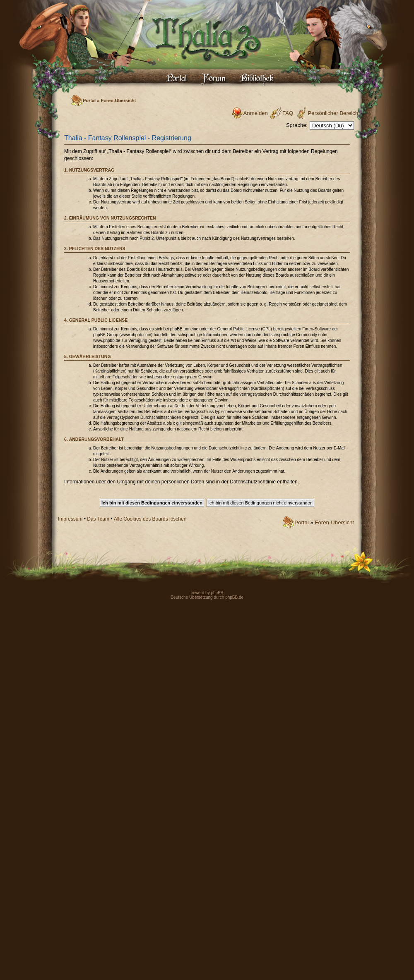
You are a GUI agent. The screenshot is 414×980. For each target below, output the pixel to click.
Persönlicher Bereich (333, 113)
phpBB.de (234, 597)
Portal (89, 100)
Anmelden (256, 113)
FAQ (288, 113)
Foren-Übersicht (118, 100)
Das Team (98, 519)
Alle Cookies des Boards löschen (150, 519)
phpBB (217, 593)
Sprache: (297, 125)
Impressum (70, 519)
